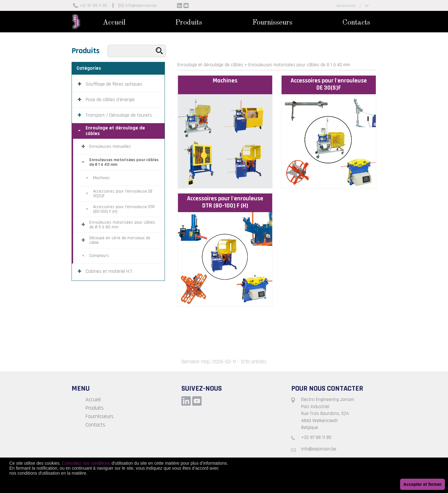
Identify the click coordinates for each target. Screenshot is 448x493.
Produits (189, 23)
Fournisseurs (272, 23)
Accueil (114, 23)
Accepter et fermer (422, 484)
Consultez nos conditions (86, 463)
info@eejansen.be (141, 6)
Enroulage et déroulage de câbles (210, 65)
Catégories (89, 68)
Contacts (356, 23)
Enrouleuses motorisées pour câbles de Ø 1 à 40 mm (299, 65)
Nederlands (346, 6)
